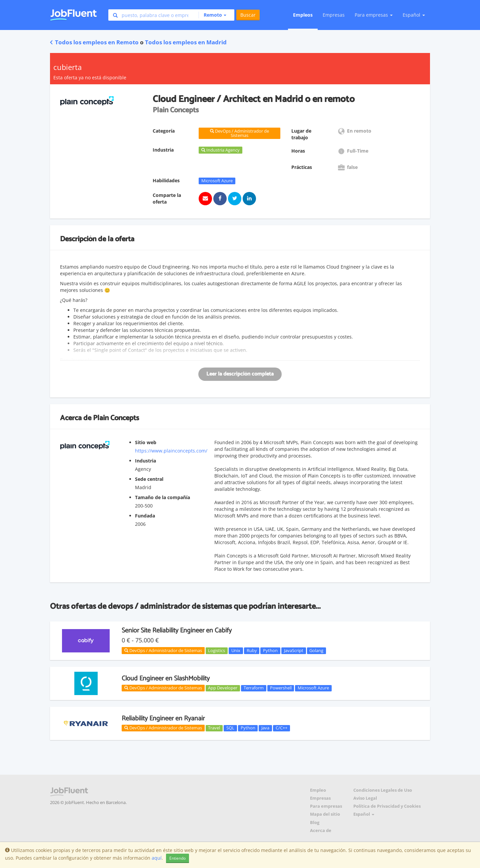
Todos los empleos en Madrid (186, 42)
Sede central (149, 479)
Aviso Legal (365, 798)
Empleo (318, 790)
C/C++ (281, 728)
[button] (212, 15)
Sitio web (146, 442)
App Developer (223, 688)
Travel (214, 728)
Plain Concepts (116, 418)
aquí (157, 858)
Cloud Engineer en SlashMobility (166, 679)
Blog (315, 823)
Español (414, 15)
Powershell (281, 688)
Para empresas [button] (374, 15)
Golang (316, 650)
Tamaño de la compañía (162, 497)
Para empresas (326, 806)
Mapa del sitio (325, 814)
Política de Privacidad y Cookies (387, 806)
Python (270, 650)
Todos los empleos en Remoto (94, 42)
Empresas (334, 15)
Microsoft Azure (217, 181)
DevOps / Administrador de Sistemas (163, 650)
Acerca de (321, 831)
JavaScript (294, 650)
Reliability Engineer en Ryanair (163, 719)
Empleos (303, 15)
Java (265, 728)
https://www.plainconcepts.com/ (171, 451)
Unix (236, 650)
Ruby (252, 650)
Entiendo (177, 858)
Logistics (216, 650)
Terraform (254, 688)
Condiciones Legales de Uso (383, 790)
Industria (145, 461)
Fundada (145, 516)
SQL (230, 728)
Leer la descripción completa (240, 374)
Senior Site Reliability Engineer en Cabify (177, 631)
